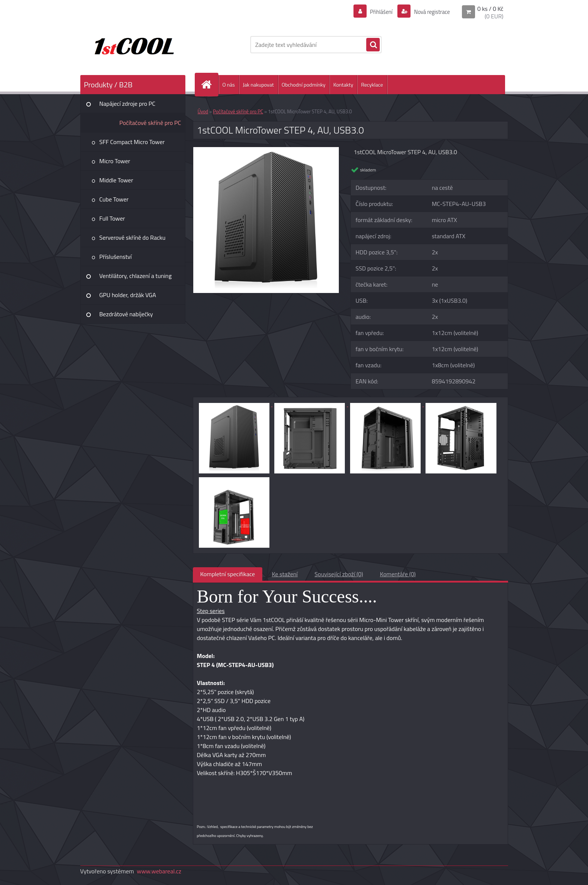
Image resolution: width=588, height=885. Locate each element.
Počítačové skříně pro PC (150, 123)
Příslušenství (116, 257)
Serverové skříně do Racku (133, 237)
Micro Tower (115, 161)
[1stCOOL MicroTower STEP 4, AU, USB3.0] (266, 150)
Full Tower (112, 218)
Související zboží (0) (339, 574)
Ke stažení (285, 574)
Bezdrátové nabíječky (126, 314)
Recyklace (372, 85)
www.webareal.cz (159, 871)
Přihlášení (377, 12)
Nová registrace (430, 12)
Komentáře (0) (398, 574)
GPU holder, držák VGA (128, 295)
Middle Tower (116, 180)
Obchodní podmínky (304, 85)
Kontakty (343, 85)
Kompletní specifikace (228, 574)
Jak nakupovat (258, 85)
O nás (229, 85)
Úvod (203, 111)
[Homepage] (210, 85)
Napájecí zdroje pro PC (127, 104)
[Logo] (132, 45)
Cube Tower (114, 199)
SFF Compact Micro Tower (132, 142)
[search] (373, 45)
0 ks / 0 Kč (490, 9)
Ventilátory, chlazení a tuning (136, 276)
